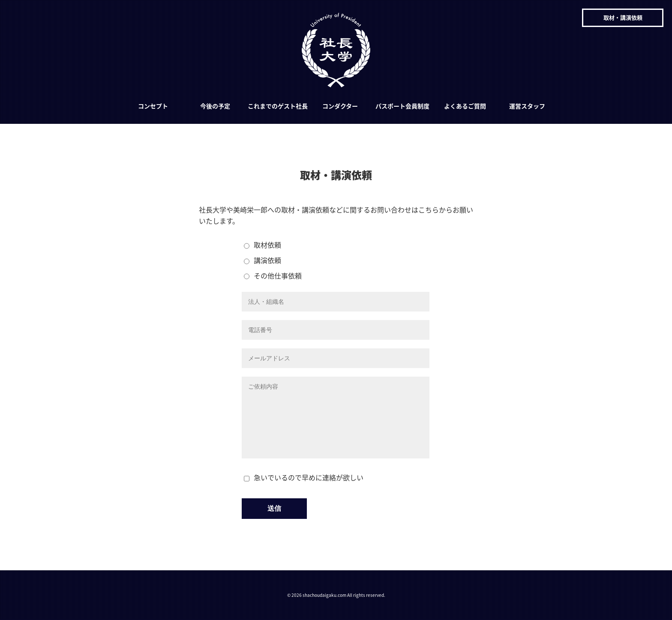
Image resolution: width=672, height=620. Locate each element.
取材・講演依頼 (623, 17)
